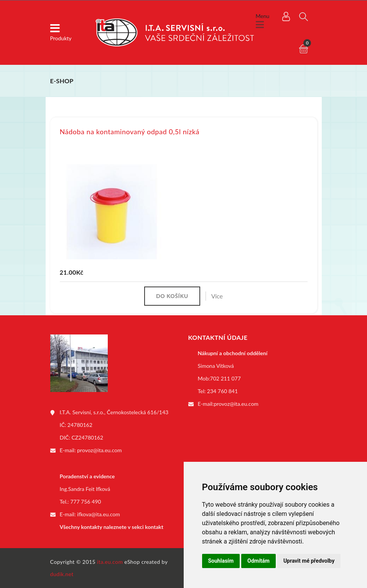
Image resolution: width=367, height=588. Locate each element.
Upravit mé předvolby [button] (309, 561)
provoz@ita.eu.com (99, 450)
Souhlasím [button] (221, 561)
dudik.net (62, 574)
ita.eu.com (110, 562)
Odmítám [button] (258, 561)
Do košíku (172, 296)
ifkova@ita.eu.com (99, 514)
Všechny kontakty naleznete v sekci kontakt (112, 527)
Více (217, 296)
